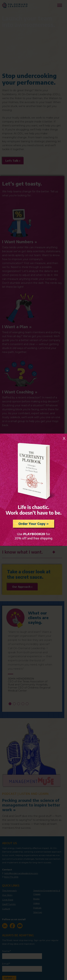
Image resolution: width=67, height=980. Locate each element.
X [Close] (64, 438)
